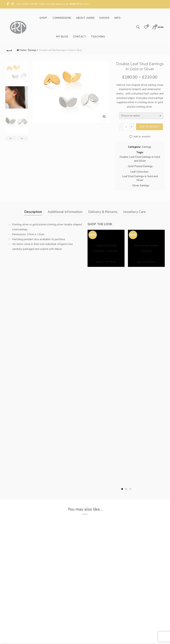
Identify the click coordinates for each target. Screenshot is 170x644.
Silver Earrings (141, 186)
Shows (104, 18)
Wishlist (147, 26)
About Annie (85, 18)
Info (117, 18)
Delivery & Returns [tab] (103, 212)
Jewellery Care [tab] (134, 212)
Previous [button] (11, 138)
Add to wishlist (142, 137)
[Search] (138, 27)
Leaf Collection (139, 172)
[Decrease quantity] (121, 127)
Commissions (62, 18)
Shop (43, 18)
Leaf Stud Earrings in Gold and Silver (140, 178)
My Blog (62, 37)
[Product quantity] (126, 127)
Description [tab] (33, 212)
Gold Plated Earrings (140, 166)
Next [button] (22, 138)
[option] (16, 74)
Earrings (32, 50)
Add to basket (149, 127)
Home (23, 50)
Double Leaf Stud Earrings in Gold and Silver (140, 159)
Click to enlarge (104, 117)
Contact (80, 37)
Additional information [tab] (65, 212)
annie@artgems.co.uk (57, 4)
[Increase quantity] (132, 127)
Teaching (98, 37)
